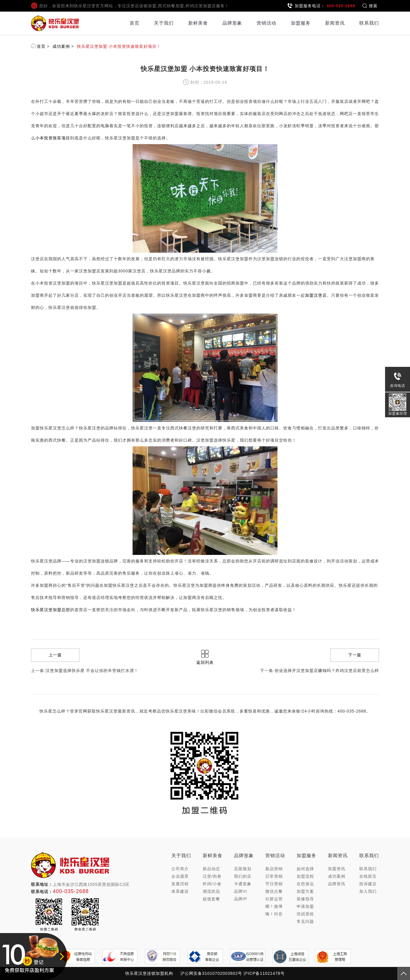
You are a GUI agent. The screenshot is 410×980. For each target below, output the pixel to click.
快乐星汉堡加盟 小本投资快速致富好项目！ (119, 46)
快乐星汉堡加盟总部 (51, 610)
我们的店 (243, 876)
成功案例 (61, 46)
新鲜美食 (198, 23)
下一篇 (355, 655)
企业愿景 (180, 876)
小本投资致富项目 (53, 138)
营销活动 (266, 23)
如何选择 (305, 869)
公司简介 (180, 869)
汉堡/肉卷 (212, 876)
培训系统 (305, 914)
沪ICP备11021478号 (264, 973)
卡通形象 (243, 884)
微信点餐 (274, 891)
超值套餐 (211, 899)
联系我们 (369, 23)
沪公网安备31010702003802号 (211, 973)
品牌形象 (232, 23)
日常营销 (274, 876)
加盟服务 (301, 23)
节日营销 (274, 884)
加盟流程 (305, 876)
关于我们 (164, 23)
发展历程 (180, 884)
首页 (135, 23)
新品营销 (274, 869)
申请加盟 (305, 906)
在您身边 (305, 884)
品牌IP (241, 899)
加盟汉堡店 (316, 295)
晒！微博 (274, 906)
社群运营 (274, 899)
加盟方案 (305, 891)
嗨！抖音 (274, 914)
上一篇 (55, 655)
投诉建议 (368, 884)
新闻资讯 (335, 23)
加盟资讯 (337, 869)
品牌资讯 (337, 884)
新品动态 (211, 869)
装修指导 (305, 899)
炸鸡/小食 (212, 884)
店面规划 (243, 869)
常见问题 (305, 921)
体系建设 (180, 891)
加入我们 (368, 891)
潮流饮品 (211, 891)
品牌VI (241, 891)
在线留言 (368, 876)
